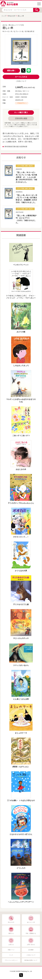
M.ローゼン (6, 31)
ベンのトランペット (21, 265)
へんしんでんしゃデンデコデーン (21, 902)
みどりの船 (21, 332)
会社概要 (31, 950)
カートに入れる (21, 77)
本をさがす (12, 16)
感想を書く (11, 71)
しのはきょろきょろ (21, 366)
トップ (4, 16)
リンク (11, 955)
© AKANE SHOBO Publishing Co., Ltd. (21, 971)
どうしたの (21, 868)
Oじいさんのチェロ (21, 638)
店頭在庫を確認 (21, 118)
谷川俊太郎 (29, 31)
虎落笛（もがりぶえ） (21, 767)
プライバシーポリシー (11, 960)
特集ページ (11, 950)
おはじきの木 (21, 469)
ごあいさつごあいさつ (21, 435)
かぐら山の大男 (21, 571)
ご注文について (21, 81)
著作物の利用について (31, 960)
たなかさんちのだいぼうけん (21, 834)
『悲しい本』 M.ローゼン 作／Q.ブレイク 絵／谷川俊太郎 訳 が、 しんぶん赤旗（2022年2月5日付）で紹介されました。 (26, 177)
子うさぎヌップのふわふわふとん (21, 503)
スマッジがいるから (21, 665)
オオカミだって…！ (21, 537)
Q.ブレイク (18, 31)
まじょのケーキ (21, 733)
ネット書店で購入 (21, 112)
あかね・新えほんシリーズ (12, 25)
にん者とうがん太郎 (21, 699)
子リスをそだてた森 (21, 604)
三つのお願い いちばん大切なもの (21, 800)
